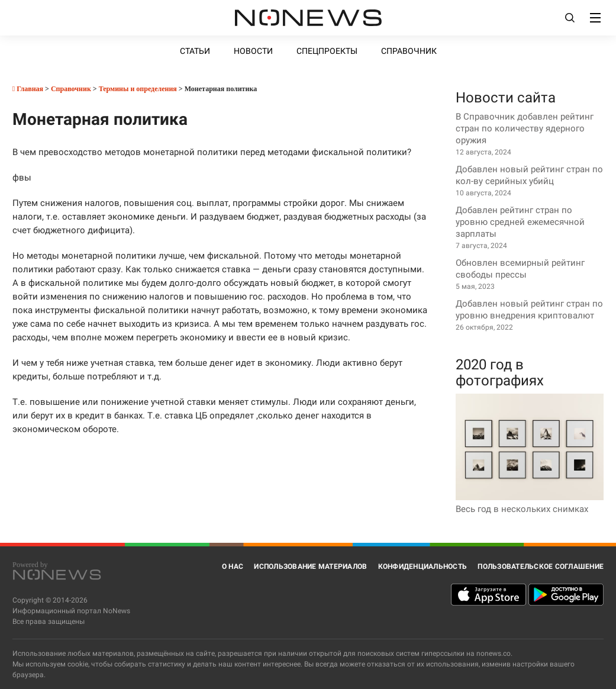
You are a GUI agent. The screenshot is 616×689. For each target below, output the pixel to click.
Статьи (195, 51)
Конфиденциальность (423, 566)
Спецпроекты (327, 51)
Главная (28, 89)
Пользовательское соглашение (541, 566)
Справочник (409, 51)
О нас (233, 566)
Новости (253, 51)
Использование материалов (310, 566)
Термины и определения (138, 89)
